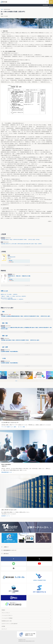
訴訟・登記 (5, 323)
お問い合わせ (6, 554)
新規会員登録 (45, 5)
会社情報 (3, 626)
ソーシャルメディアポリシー (7, 615)
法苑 (4, 291)
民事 (3, 312)
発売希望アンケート (6, 516)
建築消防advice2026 (11, 257)
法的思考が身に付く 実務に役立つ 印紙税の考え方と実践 (19, 276)
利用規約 (3, 610)
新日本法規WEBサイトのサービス (10, 550)
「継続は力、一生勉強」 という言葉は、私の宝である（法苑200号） (14, 296)
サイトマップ (4, 629)
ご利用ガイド (6, 547)
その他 (4, 358)
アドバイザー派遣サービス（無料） (9, 427)
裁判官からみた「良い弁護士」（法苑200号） (9, 294)
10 (37, 381)
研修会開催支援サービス (7, 472)
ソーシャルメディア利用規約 (7, 618)
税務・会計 (5, 336)
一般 (2, 9)
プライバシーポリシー (6, 613)
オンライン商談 (21, 427)
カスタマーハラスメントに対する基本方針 (10, 624)
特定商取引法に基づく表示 (7, 621)
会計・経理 (5, 347)
